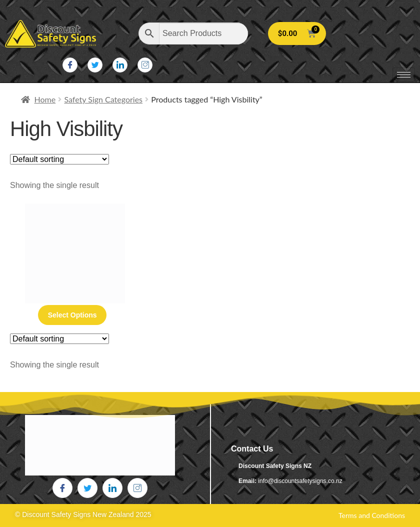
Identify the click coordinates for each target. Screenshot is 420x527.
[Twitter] (95, 65)
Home (45, 99)
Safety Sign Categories (103, 99)
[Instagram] (145, 65)
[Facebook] (70, 65)
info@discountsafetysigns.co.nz (300, 481)
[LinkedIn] (120, 65)
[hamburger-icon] (404, 75)
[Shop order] (59, 159)
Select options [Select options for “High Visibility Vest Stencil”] (72, 315)
